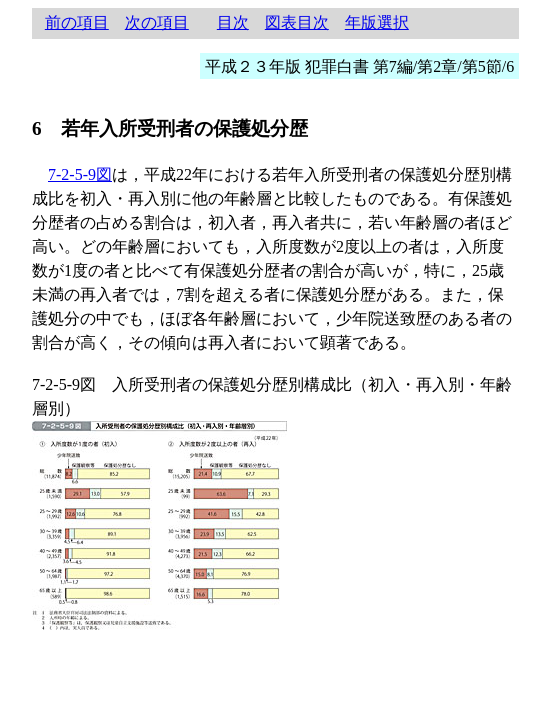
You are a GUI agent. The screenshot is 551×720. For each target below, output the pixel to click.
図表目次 (297, 22)
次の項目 (157, 22)
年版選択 (377, 22)
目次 (233, 22)
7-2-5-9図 (80, 174)
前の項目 (77, 22)
